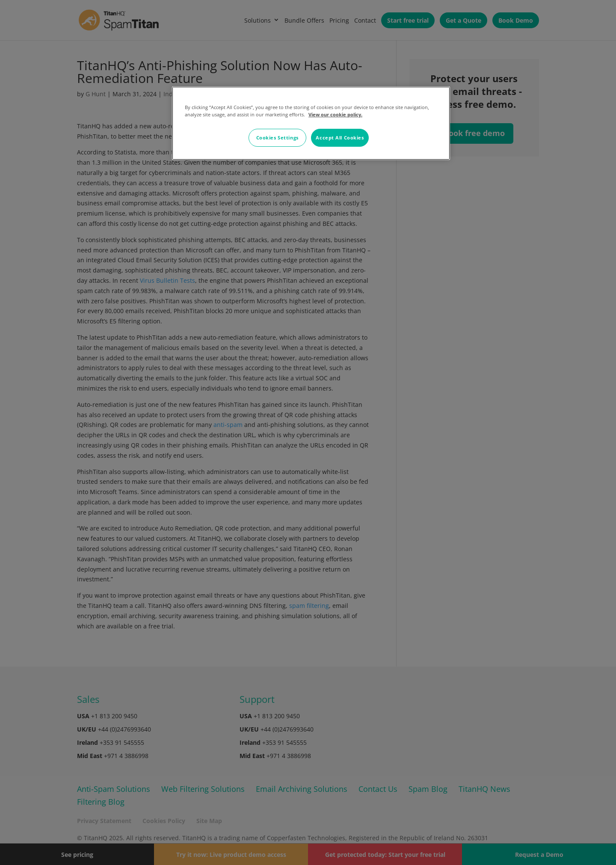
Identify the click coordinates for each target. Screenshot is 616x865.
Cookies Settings (277, 138)
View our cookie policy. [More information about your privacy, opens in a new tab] (335, 114)
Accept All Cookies (340, 138)
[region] (311, 123)
